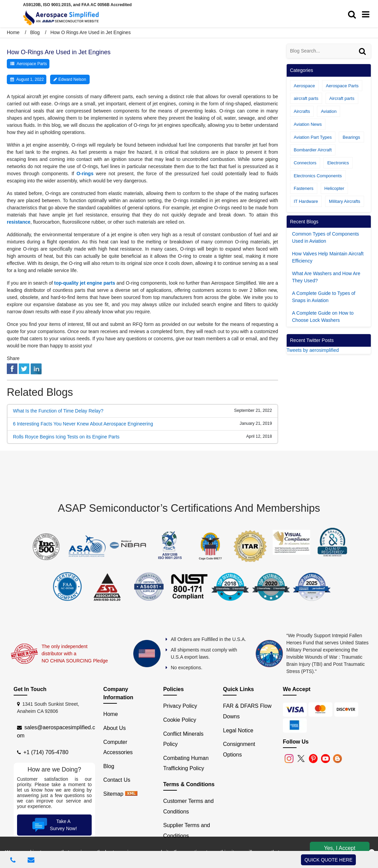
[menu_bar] (367, 15)
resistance (19, 222)
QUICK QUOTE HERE (328, 860)
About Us (115, 728)
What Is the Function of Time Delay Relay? (58, 411)
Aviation (329, 111)
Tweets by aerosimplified (313, 350)
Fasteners (304, 188)
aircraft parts (306, 98)
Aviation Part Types (313, 137)
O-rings (85, 174)
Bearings (351, 137)
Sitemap (113, 794)
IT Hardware (306, 201)
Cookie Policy (180, 720)
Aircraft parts (342, 98)
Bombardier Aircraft (313, 150)
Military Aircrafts (345, 201)
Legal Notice (238, 730)
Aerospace (304, 86)
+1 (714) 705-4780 (46, 752)
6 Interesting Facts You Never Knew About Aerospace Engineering (83, 424)
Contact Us (117, 780)
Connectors (305, 163)
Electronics (338, 163)
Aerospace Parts (32, 64)
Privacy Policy (180, 706)
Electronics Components (318, 176)
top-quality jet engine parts (85, 283)
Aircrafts (302, 111)
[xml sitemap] (131, 794)
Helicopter (335, 188)
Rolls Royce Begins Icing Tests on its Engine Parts (66, 437)
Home (14, 32)
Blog (35, 32)
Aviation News (308, 124)
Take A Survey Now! (54, 825)
